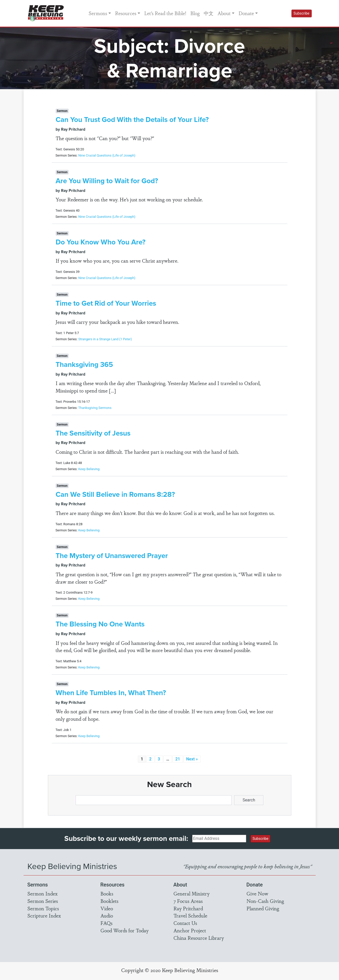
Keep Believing (89, 469)
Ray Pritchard (188, 908)
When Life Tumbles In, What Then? (111, 693)
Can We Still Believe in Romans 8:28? (115, 494)
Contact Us (185, 923)
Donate (246, 13)
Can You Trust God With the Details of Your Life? (132, 120)
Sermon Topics (43, 908)
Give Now (257, 893)
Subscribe (302, 13)
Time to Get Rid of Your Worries (106, 303)
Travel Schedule (190, 915)
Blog (195, 13)
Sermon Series (43, 901)
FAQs (106, 923)
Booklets (109, 901)
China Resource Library (199, 938)
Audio (107, 915)
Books (107, 893)
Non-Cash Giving (265, 901)
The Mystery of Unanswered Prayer (112, 556)
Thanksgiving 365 (84, 364)
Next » (192, 759)
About (224, 13)
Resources (126, 13)
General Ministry (192, 893)
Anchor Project (190, 930)
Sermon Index (43, 893)
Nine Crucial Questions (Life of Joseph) (107, 155)
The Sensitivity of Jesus (93, 433)
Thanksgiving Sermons (95, 408)
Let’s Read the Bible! (165, 13)
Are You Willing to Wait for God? (107, 181)
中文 (209, 13)
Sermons (98, 13)
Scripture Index (44, 915)
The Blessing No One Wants (100, 624)
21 (178, 759)
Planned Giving (263, 908)
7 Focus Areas (188, 901)
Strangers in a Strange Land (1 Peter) (105, 339)
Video (107, 908)
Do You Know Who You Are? (101, 242)
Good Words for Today (125, 930)
